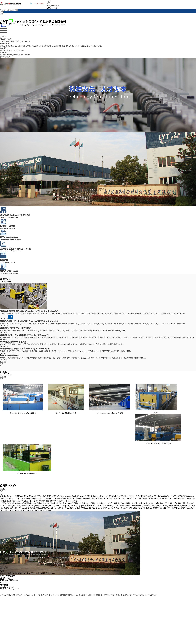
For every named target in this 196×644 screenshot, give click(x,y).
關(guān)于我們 (5, 39)
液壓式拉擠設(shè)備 (94, 46)
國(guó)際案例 (5, 50)
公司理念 (27, 41)
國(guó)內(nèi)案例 (17, 50)
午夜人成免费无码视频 (148, 595)
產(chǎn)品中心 (6, 44)
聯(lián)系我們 (5, 57)
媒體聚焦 (27, 55)
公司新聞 (3, 55)
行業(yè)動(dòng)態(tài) (15, 55)
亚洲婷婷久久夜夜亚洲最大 (111, 595)
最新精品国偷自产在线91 (130, 595)
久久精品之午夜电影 (93, 595)
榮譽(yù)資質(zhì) (17, 41)
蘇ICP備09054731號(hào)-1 (112, 591)
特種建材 (83, 46)
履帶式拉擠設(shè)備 (46, 46)
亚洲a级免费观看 (79, 595)
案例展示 (3, 48)
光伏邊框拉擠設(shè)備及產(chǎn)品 (66, 46)
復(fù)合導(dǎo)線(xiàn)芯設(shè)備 (12, 46)
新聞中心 (3, 53)
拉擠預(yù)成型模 (32, 46)
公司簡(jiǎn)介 (5, 41)
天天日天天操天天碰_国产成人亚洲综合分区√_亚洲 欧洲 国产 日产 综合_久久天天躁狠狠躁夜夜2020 (36, 595)
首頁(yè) (3, 37)
